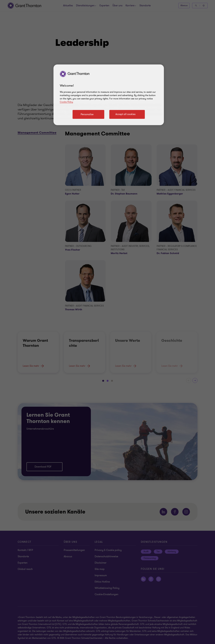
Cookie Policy (66, 102)
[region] (109, 95)
